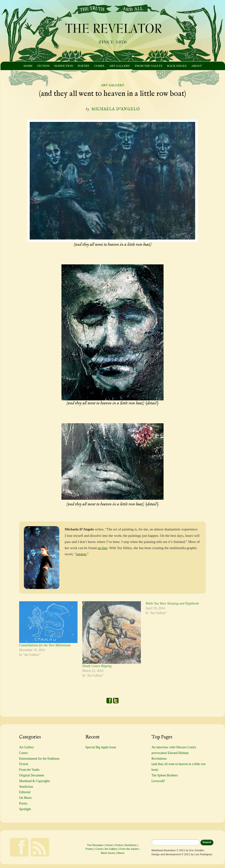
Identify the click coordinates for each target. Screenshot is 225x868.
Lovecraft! (158, 781)
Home (28, 66)
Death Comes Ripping (97, 666)
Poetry (84, 66)
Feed (40, 847)
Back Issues (177, 66)
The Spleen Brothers (165, 775)
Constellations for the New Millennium (45, 645)
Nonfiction (63, 66)
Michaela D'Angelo (116, 109)
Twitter (116, 701)
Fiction (43, 66)
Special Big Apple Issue (101, 747)
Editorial (25, 792)
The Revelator (95, 845)
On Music (26, 798)
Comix (99, 66)
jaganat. (81, 554)
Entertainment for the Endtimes (39, 759)
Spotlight (25, 809)
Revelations (159, 759)
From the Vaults (149, 66)
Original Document (32, 775)
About (197, 66)
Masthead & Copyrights (35, 781)
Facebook (109, 701)
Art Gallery (120, 66)
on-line (102, 548)
